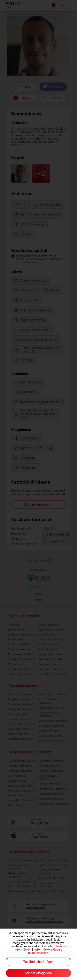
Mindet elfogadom (38, 973)
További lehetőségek (38, 962)
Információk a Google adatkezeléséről (45, 951)
